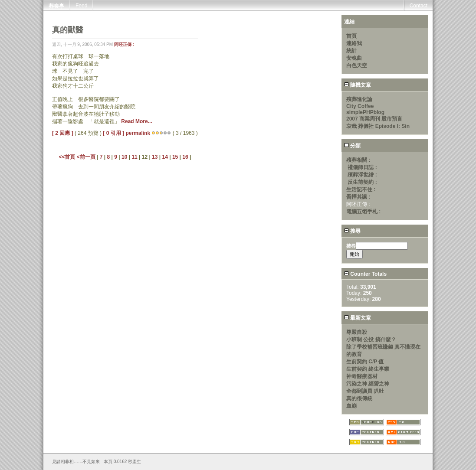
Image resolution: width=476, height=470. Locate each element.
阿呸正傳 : (124, 44)
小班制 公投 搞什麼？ (371, 339)
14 (165, 157)
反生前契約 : (362, 182)
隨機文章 (358, 85)
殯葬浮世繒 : (362, 175)
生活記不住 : (361, 189)
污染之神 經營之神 (368, 384)
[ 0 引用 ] (113, 133)
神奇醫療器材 (362, 376)
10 (124, 157)
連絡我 (354, 43)
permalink (138, 133)
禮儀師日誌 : (362, 167)
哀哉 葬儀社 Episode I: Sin (378, 126)
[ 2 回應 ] (63, 133)
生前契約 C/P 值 (365, 362)
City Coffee (360, 106)
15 (175, 157)
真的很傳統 (359, 398)
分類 (352, 146)
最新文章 (358, 318)
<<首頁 (67, 157)
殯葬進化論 (359, 99)
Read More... (136, 121)
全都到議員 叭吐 (365, 391)
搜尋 (352, 231)
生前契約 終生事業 (368, 369)
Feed (81, 6)
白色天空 (357, 65)
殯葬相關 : (358, 160)
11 (134, 157)
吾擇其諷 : (358, 197)
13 (155, 157)
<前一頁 (87, 157)
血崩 (351, 406)
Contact (419, 6)
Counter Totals (365, 274)
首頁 (351, 36)
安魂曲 (354, 58)
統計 (351, 51)
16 (185, 157)
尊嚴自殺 (357, 332)
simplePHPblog (365, 112)
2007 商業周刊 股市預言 (374, 119)
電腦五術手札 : (363, 212)
